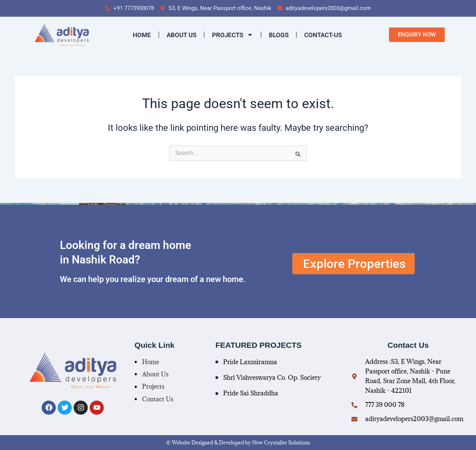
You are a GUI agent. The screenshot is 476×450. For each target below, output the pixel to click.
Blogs (279, 35)
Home (142, 35)
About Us (181, 35)
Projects (233, 35)
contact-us (323, 35)
